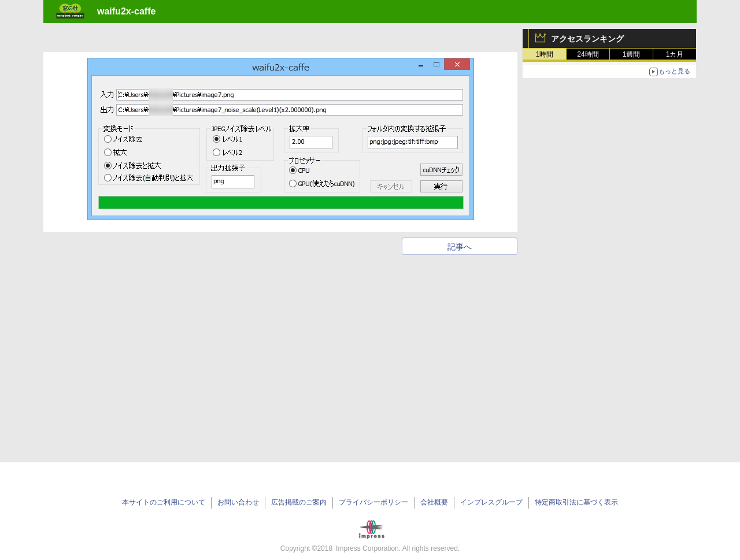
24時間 (588, 54)
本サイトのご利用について (164, 502)
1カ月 (675, 54)
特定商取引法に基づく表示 (576, 502)
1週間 (632, 54)
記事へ (460, 247)
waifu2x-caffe (126, 11)
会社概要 (434, 502)
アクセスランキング (587, 39)
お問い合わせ (238, 502)
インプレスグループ (491, 502)
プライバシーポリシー (373, 502)
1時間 (545, 54)
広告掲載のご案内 (299, 502)
